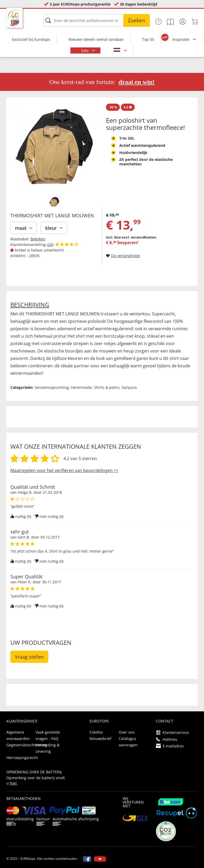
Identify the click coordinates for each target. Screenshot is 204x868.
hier (13, 783)
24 (50, 244)
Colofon (96, 732)
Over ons (127, 732)
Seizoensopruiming (52, 387)
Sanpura (129, 387)
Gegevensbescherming (27, 745)
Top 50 (148, 39)
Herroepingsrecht (22, 758)
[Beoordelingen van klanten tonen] (67, 244)
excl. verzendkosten (139, 237)
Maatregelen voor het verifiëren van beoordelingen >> (64, 470)
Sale (85, 50)
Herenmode (81, 387)
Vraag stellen (29, 657)
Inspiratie (181, 39)
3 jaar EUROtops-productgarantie (80, 4)
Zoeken (137, 20)
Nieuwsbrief (100, 739)
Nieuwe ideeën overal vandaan (96, 39)
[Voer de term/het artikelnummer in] (97, 20)
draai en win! (137, 82)
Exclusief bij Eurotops (31, 39)
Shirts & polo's (107, 387)
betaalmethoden (24, 798)
